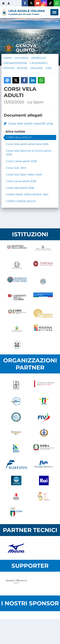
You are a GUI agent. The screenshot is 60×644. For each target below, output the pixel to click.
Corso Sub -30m (16, 168)
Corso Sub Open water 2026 (24, 175)
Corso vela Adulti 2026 (20, 188)
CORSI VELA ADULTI (19, 137)
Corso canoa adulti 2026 (21, 181)
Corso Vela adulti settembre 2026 (27, 144)
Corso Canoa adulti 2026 (21, 161)
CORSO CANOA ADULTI (21, 201)
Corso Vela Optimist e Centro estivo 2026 (29, 153)
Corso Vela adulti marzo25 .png (28, 124)
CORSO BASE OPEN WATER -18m (27, 195)
